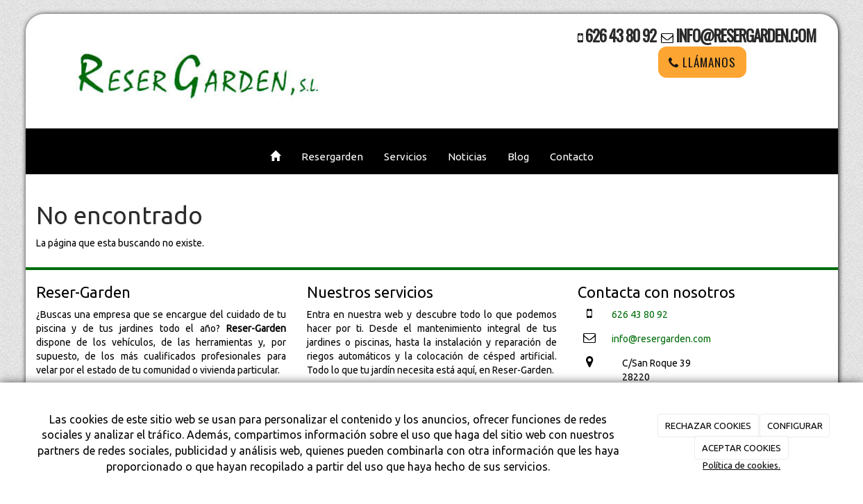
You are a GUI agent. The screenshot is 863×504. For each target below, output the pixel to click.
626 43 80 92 (621, 35)
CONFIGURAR (795, 426)
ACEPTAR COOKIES (741, 448)
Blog (518, 157)
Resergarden (332, 157)
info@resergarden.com (746, 35)
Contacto (572, 157)
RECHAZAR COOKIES (708, 426)
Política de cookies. (741, 465)
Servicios (405, 157)
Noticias (467, 157)
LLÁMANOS (702, 62)
